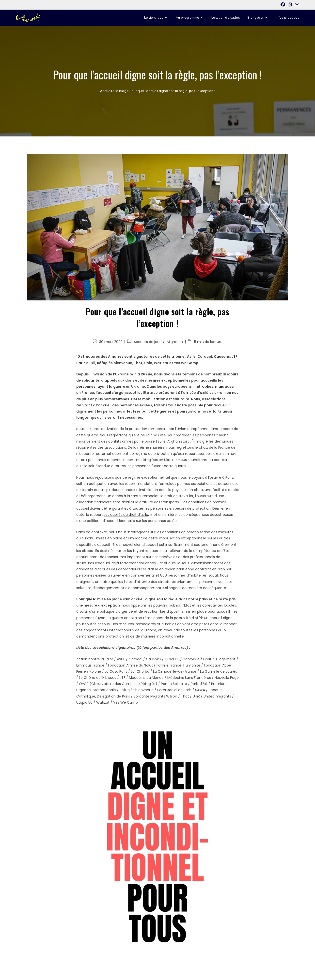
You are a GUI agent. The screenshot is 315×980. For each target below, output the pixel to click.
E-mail (47, 4)
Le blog (121, 91)
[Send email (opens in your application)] (296, 5)
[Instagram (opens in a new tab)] (290, 5)
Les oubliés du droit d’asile (126, 515)
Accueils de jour (147, 342)
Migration (175, 342)
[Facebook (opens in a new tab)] (283, 5)
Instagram (34, 4)
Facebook (21, 4)
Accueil (106, 91)
